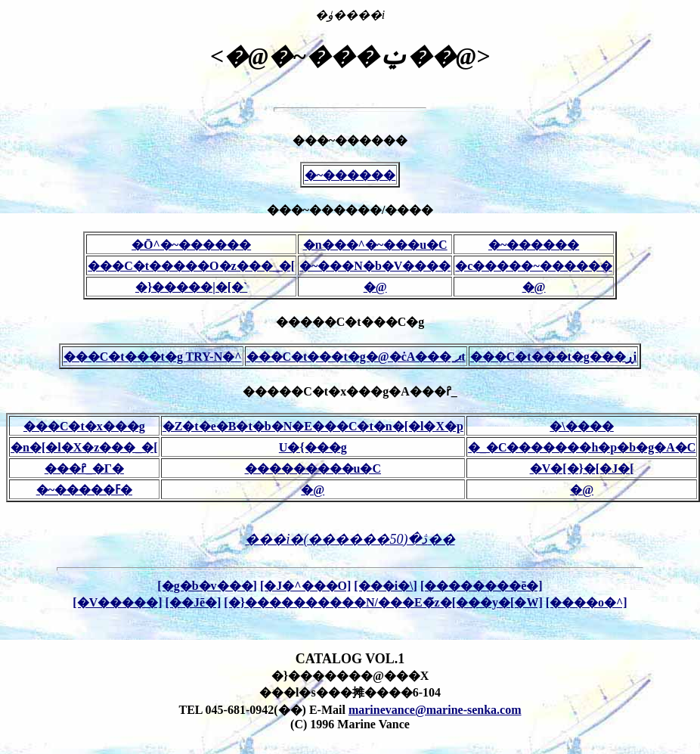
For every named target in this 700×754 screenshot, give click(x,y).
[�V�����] (117, 602)
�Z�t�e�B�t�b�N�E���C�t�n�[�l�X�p (313, 426)
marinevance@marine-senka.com (435, 710)
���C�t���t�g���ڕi (554, 357)
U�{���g (313, 447)
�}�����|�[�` (191, 287)
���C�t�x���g (84, 426)
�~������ (350, 175)
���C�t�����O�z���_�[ (191, 266)
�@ (375, 287)
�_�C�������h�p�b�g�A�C (582, 447)
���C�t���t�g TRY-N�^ (153, 357)
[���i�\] (386, 586)
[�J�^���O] (305, 586)
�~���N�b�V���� (375, 266)
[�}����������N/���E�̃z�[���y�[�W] (383, 602)
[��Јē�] (194, 602)
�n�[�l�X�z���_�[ (84, 447)
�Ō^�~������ (191, 245)
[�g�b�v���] (207, 586)
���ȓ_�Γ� (84, 469)
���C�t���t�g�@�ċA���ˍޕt (356, 357)
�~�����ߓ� (84, 490)
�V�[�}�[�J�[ (582, 469)
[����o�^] (587, 602)
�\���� (581, 426)
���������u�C (313, 469)
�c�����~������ (533, 266)
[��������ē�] (482, 586)
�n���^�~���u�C (375, 245)
